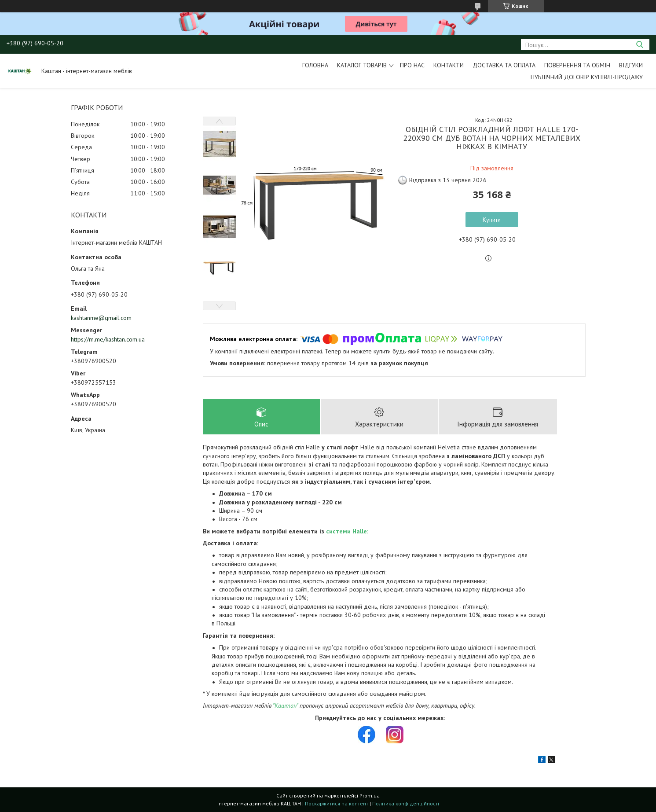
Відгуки (631, 65)
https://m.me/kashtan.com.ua (108, 339)
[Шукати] (640, 45)
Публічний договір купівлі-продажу (587, 77)
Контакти (449, 65)
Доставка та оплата (504, 65)
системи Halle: (347, 531)
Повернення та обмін (577, 65)
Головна (315, 65)
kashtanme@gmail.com (101, 318)
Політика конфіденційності (406, 803)
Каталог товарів (362, 65)
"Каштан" (285, 705)
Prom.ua (370, 795)
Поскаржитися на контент (337, 803)
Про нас (412, 65)
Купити (492, 220)
